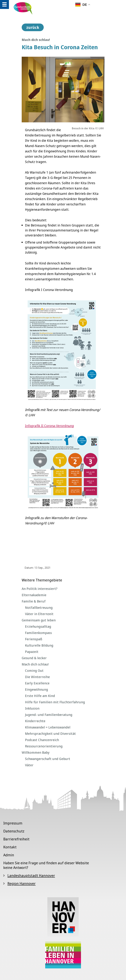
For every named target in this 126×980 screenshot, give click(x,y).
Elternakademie (34, 595)
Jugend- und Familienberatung (49, 715)
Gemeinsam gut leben (39, 620)
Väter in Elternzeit (39, 614)
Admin (9, 855)
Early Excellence (37, 683)
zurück (33, 27)
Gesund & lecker (34, 658)
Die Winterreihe (37, 677)
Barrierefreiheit (16, 839)
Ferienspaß (34, 639)
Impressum (13, 823)
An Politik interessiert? (40, 589)
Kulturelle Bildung (39, 645)
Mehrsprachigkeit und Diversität (50, 734)
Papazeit (32, 652)
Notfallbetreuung (39, 608)
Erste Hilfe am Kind (40, 696)
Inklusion (32, 708)
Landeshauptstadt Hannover (31, 875)
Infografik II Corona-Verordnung (50, 426)
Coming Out (34, 671)
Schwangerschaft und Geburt (48, 759)
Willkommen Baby (36, 752)
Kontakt (10, 847)
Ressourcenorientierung (44, 746)
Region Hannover (22, 883)
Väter (29, 765)
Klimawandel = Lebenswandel (48, 727)
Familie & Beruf (34, 601)
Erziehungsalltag (38, 626)
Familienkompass (38, 633)
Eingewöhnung (37, 689)
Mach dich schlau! (35, 664)
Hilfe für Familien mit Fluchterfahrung (55, 702)
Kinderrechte (35, 721)
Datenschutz (14, 831)
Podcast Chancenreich (42, 740)
